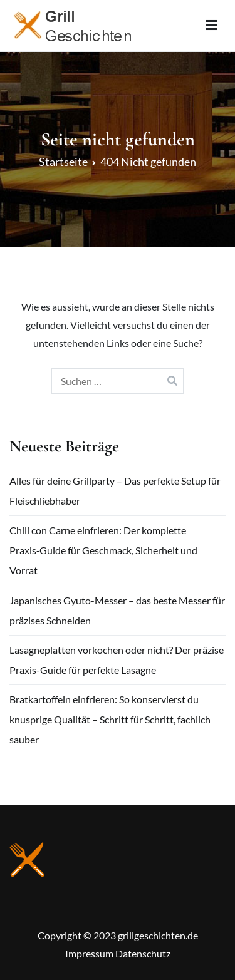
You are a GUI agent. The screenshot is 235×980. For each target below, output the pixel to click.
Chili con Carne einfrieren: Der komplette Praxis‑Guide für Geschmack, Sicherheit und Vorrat (103, 550)
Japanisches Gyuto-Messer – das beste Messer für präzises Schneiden (117, 610)
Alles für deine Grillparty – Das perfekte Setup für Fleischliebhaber (115, 491)
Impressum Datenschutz (118, 953)
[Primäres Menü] (211, 26)
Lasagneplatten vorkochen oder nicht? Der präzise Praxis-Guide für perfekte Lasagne (117, 660)
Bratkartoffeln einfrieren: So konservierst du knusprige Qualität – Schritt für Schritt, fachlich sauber (110, 719)
